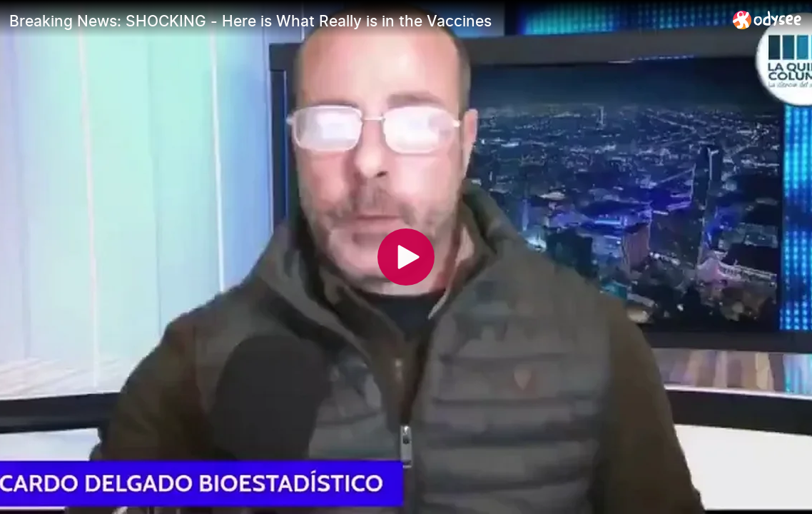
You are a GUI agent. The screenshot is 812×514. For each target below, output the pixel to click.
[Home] (767, 20)
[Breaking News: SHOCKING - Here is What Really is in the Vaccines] (365, 21)
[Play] (406, 257)
